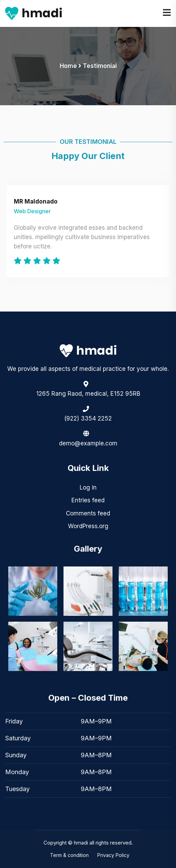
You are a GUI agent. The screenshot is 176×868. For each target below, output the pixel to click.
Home (68, 66)
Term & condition (69, 855)
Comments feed (88, 513)
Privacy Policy (113, 855)
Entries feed (88, 500)
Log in (88, 487)
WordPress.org (88, 526)
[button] (88, 755)
